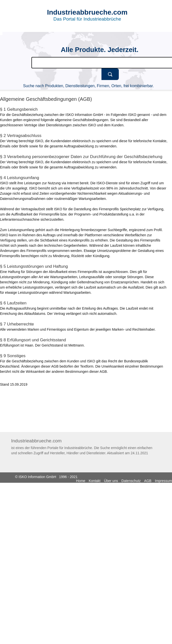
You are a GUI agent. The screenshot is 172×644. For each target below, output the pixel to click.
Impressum (163, 481)
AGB (148, 481)
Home (81, 481)
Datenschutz (131, 481)
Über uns (111, 481)
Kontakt (95, 481)
